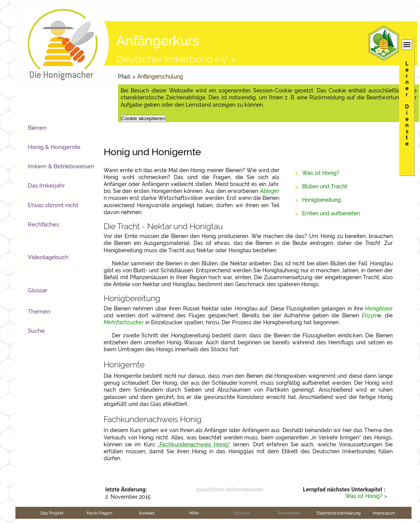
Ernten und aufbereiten (331, 213)
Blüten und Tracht (325, 186)
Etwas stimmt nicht (53, 205)
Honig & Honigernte (54, 147)
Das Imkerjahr (46, 186)
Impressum (384, 513)
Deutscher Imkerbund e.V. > (176, 59)
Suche (36, 331)
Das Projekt (52, 513)
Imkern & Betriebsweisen (61, 166)
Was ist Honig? (321, 173)
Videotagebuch (48, 257)
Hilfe (194, 513)
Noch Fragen (99, 513)
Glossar (38, 290)
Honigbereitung (322, 200)
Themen (39, 312)
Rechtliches (43, 225)
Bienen (37, 128)
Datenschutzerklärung (339, 513)
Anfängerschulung (160, 77)
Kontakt (147, 513)
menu (407, 45)
